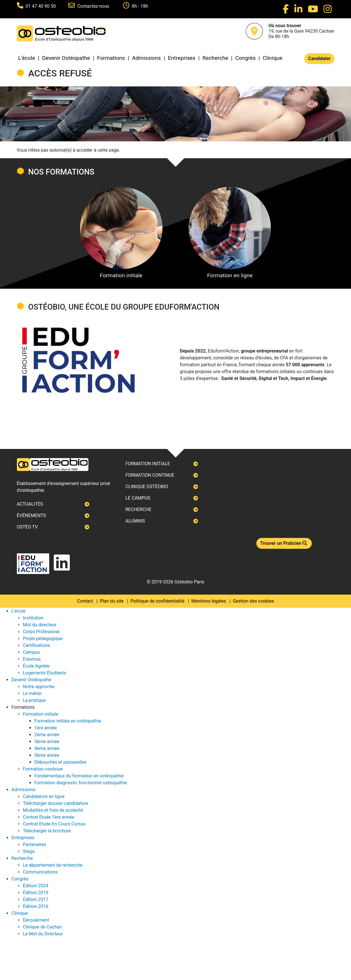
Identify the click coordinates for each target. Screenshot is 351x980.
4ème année (47, 748)
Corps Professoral (41, 632)
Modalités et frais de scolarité (53, 810)
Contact (85, 601)
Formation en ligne (230, 233)
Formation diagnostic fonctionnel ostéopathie (81, 783)
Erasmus (32, 659)
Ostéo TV (27, 527)
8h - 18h (140, 6)
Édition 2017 (36, 899)
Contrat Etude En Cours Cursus (54, 824)
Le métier (32, 693)
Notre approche (39, 687)
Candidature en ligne (44, 796)
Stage (29, 851)
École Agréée (36, 666)
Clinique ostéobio (147, 487)
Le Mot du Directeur (43, 934)
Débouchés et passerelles (60, 762)
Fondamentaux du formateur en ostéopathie (79, 776)
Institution (33, 618)
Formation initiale (121, 233)
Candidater (319, 59)
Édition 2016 (36, 906)
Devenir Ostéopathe (66, 58)
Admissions (146, 58)
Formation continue (150, 475)
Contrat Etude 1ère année (49, 817)
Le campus (138, 498)
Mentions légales (209, 601)
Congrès (245, 58)
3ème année (47, 742)
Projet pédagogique (43, 639)
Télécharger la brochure (47, 831)
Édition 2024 (36, 886)
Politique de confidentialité (157, 601)
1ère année (46, 728)
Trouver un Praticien (284, 543)
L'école (27, 58)
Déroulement (36, 920)
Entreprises (182, 58)
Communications (40, 872)
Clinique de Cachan (42, 927)
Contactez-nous (94, 6)
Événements (31, 515)
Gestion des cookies (253, 601)
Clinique (272, 58)
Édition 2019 (36, 893)
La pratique (34, 700)
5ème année (47, 755)
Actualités (30, 504)
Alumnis (135, 521)
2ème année (47, 735)
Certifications (36, 645)
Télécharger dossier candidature (55, 803)
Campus (31, 652)
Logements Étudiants (44, 673)
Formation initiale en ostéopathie (68, 721)
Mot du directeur (40, 625)
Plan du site (112, 601)
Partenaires (35, 845)
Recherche (215, 58)
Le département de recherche (53, 865)
